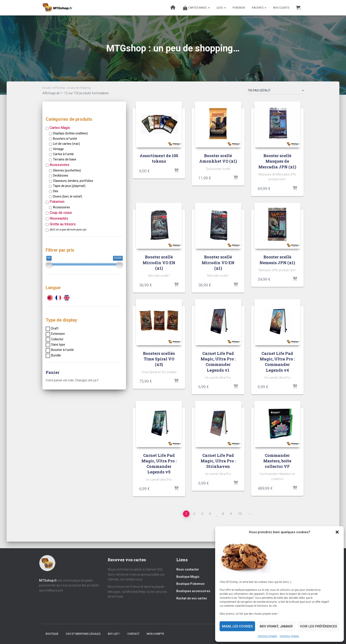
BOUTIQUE (52, 634)
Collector (57, 339)
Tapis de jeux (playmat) (69, 186)
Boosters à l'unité (65, 139)
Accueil (47, 88)
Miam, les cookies (237, 626)
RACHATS (259, 8)
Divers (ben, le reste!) (68, 196)
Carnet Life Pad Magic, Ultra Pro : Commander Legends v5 (159, 464)
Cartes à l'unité (63, 154)
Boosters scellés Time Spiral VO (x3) (159, 359)
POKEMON (239, 8)
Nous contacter (188, 569)
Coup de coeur (61, 213)
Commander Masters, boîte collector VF (277, 461)
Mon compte (155, 634)
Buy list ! (114, 634)
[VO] (67, 297)
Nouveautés (59, 218)
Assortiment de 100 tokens (159, 158)
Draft (55, 328)
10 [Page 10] (240, 514)
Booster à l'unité (62, 350)
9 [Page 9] (231, 514)
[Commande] (276, 91)
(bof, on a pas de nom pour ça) (68, 230)
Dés (56, 191)
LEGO (221, 8)
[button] (337, 532)
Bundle (56, 355)
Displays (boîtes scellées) (70, 133)
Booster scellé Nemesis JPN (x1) (277, 260)
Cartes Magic (60, 128)
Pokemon (57, 202)
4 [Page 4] (210, 514)
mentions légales (268, 636)
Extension (58, 334)
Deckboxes (61, 175)
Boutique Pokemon (190, 584)
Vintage (58, 149)
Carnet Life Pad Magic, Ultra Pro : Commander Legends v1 (218, 362)
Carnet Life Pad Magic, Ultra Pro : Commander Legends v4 (277, 362)
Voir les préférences (318, 626)
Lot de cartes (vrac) (66, 144)
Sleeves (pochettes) (67, 170)
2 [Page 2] (194, 514)
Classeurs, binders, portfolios (73, 181)
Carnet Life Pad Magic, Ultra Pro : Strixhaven (218, 461)
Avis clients (281, 8)
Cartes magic (196, 8)
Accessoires (59, 165)
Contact (133, 634)
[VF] (58, 297)
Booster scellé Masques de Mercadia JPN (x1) (277, 161)
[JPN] (50, 297)
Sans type (58, 345)
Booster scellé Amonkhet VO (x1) (218, 158)
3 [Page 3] (202, 514)
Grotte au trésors (63, 224)
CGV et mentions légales (83, 634)
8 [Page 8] (223, 514)
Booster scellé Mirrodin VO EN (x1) (159, 262)
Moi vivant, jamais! (276, 626)
